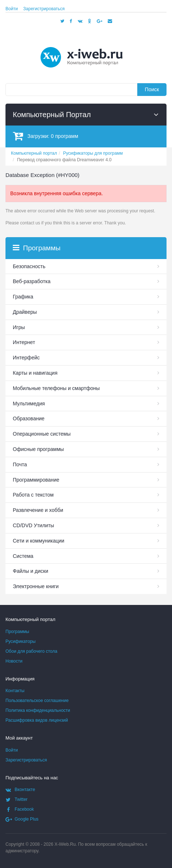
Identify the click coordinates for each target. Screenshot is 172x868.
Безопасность (29, 266)
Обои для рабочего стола (31, 651)
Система (23, 556)
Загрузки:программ (45, 136)
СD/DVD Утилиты (33, 525)
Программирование (36, 480)
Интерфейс (26, 358)
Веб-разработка (32, 281)
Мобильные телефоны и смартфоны (56, 388)
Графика (23, 297)
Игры (19, 327)
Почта (20, 464)
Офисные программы (38, 449)
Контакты (15, 691)
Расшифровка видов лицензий (37, 720)
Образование (29, 418)
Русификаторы (20, 641)
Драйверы (25, 312)
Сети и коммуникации (39, 541)
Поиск (152, 89)
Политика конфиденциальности (38, 710)
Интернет (24, 342)
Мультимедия (29, 404)
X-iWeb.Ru (65, 844)
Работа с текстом (33, 495)
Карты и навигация (35, 373)
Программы (17, 632)
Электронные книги (36, 586)
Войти (12, 9)
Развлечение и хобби (38, 510)
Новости (14, 661)
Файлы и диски (30, 571)
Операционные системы (42, 434)
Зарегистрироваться (44, 9)
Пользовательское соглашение (37, 701)
